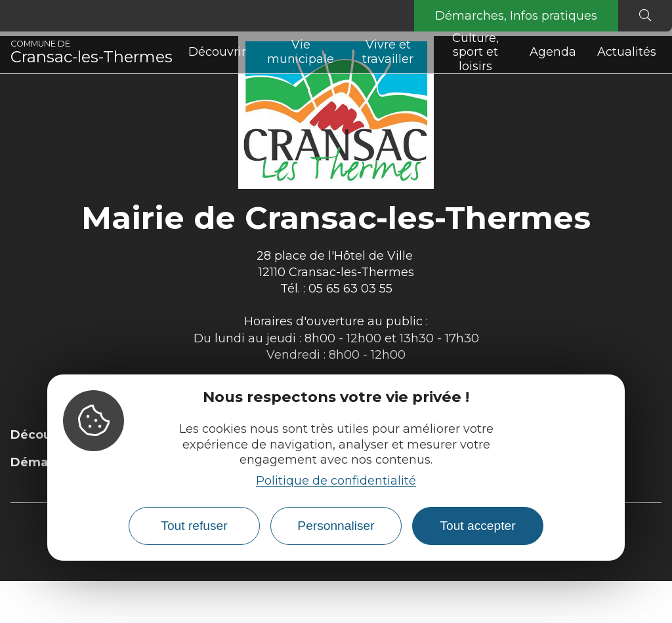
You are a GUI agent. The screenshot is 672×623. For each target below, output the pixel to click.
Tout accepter (477, 526)
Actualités (627, 52)
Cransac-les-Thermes (92, 52)
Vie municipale (301, 52)
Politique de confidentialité (336, 481)
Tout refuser (194, 526)
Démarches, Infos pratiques (516, 16)
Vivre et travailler (388, 52)
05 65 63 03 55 (350, 289)
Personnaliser (336, 526)
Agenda (553, 52)
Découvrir (217, 52)
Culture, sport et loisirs (475, 52)
